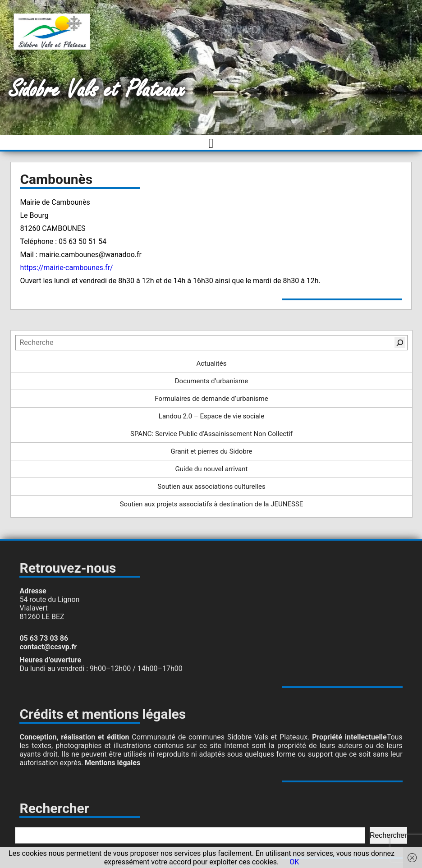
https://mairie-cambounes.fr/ (67, 268)
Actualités (212, 363)
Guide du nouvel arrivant (212, 469)
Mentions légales (112, 763)
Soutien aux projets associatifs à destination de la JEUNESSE (212, 504)
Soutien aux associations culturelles (211, 487)
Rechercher (388, 835)
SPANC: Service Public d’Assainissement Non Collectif (211, 434)
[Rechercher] (400, 343)
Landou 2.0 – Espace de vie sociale (211, 416)
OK (294, 862)
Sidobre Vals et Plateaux (97, 90)
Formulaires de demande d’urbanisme (211, 399)
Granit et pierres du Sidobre (211, 451)
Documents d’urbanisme (211, 381)
